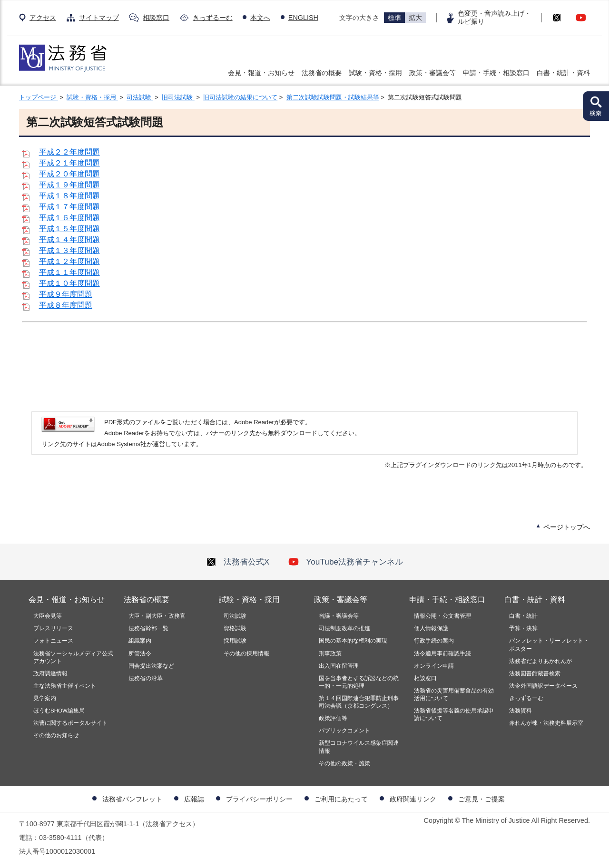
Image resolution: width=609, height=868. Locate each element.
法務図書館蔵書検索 (535, 673)
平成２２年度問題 (69, 152)
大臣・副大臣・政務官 (157, 616)
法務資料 (521, 711)
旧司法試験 (178, 97)
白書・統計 (523, 616)
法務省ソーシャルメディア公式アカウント (73, 657)
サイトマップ (99, 18)
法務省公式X (238, 562)
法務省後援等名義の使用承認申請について (454, 714)
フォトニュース (53, 641)
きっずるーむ (213, 18)
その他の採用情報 (246, 653)
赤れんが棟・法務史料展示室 (546, 723)
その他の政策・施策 (344, 763)
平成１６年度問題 (69, 218)
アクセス (43, 18)
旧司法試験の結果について (240, 97)
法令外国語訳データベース (543, 686)
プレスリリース (53, 628)
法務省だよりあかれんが (540, 661)
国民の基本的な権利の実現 (353, 641)
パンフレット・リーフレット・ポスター (549, 644)
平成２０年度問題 (69, 174)
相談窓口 (156, 18)
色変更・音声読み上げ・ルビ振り (494, 17)
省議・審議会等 (339, 616)
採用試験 (235, 641)
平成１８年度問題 (69, 196)
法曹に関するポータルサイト (70, 723)
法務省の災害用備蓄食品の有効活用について (454, 694)
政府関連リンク (413, 799)
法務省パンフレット (132, 799)
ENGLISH (303, 18)
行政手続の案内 (434, 641)
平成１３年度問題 (69, 250)
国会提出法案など (151, 666)
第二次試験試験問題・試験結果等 (333, 97)
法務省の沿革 (146, 678)
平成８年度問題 (66, 305)
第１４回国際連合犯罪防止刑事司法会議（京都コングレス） (359, 702)
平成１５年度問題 (69, 229)
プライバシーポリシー (259, 799)
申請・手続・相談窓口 (496, 73)
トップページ (39, 97)
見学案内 (45, 698)
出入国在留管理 (339, 666)
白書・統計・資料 (563, 73)
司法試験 (140, 97)
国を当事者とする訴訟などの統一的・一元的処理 (359, 682)
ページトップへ (567, 527)
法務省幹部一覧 (148, 628)
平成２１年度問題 (69, 163)
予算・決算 (523, 628)
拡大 (415, 18)
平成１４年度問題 (69, 239)
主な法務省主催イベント (65, 686)
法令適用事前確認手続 (442, 653)
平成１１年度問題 (69, 272)
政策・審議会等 (432, 73)
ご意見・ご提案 (481, 799)
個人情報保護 (431, 628)
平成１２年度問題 (69, 261)
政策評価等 (333, 718)
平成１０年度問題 (69, 283)
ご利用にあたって (341, 799)
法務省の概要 (322, 73)
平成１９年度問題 (69, 185)
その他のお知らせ (56, 735)
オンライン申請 (434, 666)
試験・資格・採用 (375, 73)
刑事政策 (330, 653)
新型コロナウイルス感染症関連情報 (359, 747)
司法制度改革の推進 (344, 628)
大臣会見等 (48, 616)
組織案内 (140, 641)
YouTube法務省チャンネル (346, 562)
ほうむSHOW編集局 (59, 711)
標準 (394, 18)
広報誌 (194, 799)
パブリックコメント (344, 731)
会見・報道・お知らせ (261, 73)
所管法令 (140, 653)
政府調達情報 (50, 673)
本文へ (260, 18)
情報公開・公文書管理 (442, 616)
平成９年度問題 (66, 294)
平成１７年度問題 (69, 207)
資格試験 (235, 628)
